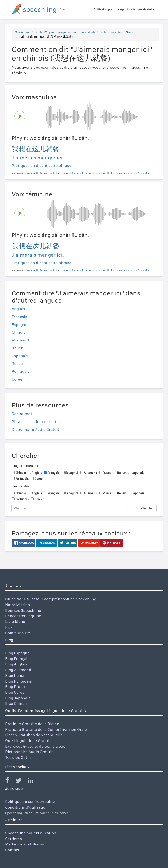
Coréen (18, 379)
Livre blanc (15, 621)
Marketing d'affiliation (25, 844)
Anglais (18, 309)
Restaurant (22, 414)
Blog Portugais (18, 681)
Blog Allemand (18, 670)
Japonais (20, 356)
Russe (17, 363)
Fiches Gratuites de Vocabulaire (34, 735)
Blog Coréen (16, 692)
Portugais (21, 371)
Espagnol (20, 325)
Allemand (20, 340)
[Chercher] (70, 508)
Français (19, 317)
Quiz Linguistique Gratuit (28, 741)
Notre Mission (18, 605)
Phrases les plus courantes (36, 422)
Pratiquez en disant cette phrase (42, 165)
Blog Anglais (16, 664)
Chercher (147, 508)
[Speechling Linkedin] (33, 781)
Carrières (14, 839)
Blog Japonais (18, 698)
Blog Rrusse (16, 687)
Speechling (23, 32)
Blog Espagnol (18, 653)
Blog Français (17, 659)
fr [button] (62, 10)
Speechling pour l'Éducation (31, 833)
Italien (18, 348)
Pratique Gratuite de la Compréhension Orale (46, 729)
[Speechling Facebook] (10, 781)
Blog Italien (15, 675)
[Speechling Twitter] (21, 781)
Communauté (18, 633)
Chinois (19, 332)
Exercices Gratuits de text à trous (35, 746)
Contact (12, 850)
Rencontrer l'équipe (23, 616)
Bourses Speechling (23, 610)
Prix (9, 627)
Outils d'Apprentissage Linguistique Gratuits (124, 9)
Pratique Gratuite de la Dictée (32, 724)
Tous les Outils (18, 757)
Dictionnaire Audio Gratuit (118, 32)
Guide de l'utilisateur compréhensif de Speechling (51, 599)
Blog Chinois (16, 703)
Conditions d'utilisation (26, 807)
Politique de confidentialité (30, 801)
